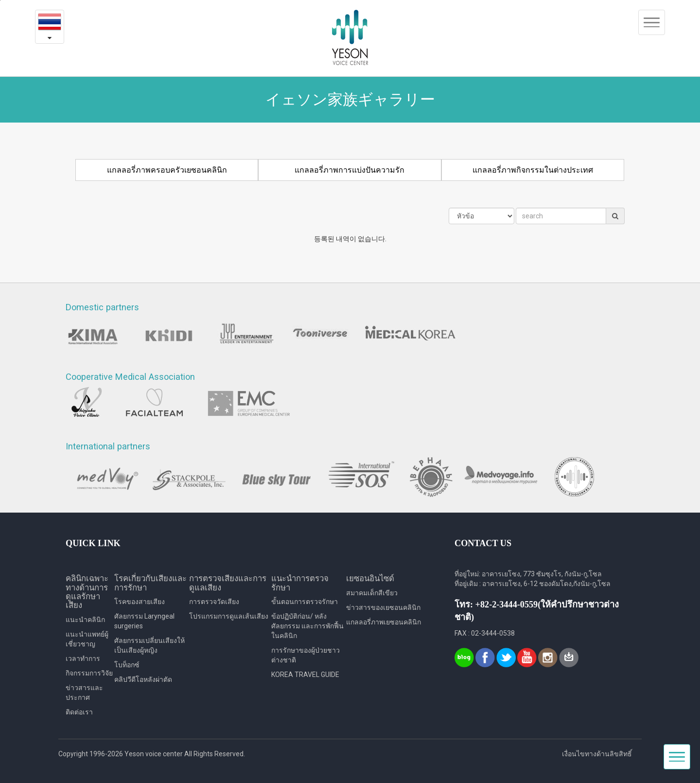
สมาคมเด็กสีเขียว (372, 593)
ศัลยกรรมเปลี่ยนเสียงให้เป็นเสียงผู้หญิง (149, 645)
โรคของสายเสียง (140, 602)
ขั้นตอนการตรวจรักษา (305, 602)
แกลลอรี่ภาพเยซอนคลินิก (384, 622)
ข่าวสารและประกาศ (84, 693)
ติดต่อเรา (79, 712)
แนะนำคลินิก (85, 620)
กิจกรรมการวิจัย (89, 673)
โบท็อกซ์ (127, 665)
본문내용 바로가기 (0, 0)
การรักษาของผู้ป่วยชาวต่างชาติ (306, 655)
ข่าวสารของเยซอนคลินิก (383, 607)
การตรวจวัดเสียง (214, 602)
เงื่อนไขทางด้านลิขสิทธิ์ (597, 754)
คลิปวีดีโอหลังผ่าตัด (143, 679)
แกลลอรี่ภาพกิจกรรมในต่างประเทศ (533, 170)
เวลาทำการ (83, 658)
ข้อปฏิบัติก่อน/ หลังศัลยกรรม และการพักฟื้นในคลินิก (307, 626)
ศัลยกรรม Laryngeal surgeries (144, 621)
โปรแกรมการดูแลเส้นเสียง (229, 616)
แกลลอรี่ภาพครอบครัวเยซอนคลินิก (167, 170)
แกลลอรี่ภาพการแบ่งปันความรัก (350, 170)
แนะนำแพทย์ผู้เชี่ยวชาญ (87, 639)
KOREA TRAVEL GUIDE (305, 675)
